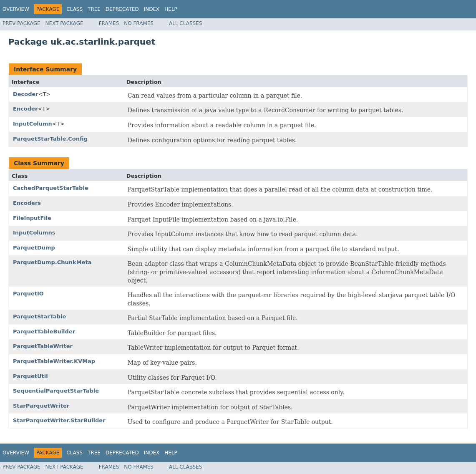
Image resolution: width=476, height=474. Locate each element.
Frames (109, 23)
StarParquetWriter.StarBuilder (59, 420)
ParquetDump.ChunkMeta (52, 262)
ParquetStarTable (39, 316)
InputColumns (34, 233)
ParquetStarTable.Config (50, 139)
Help (171, 9)
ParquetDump (34, 248)
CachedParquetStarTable (51, 188)
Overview (16, 9)
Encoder (25, 109)
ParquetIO (28, 294)
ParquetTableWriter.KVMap (54, 361)
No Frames (139, 23)
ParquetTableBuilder (44, 332)
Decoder (26, 94)
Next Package (64, 23)
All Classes (185, 23)
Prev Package (21, 23)
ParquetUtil (30, 376)
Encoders (27, 203)
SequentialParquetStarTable (56, 391)
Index (152, 9)
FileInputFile (32, 218)
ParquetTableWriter (43, 346)
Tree (94, 9)
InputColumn (33, 124)
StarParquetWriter (41, 406)
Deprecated (122, 9)
